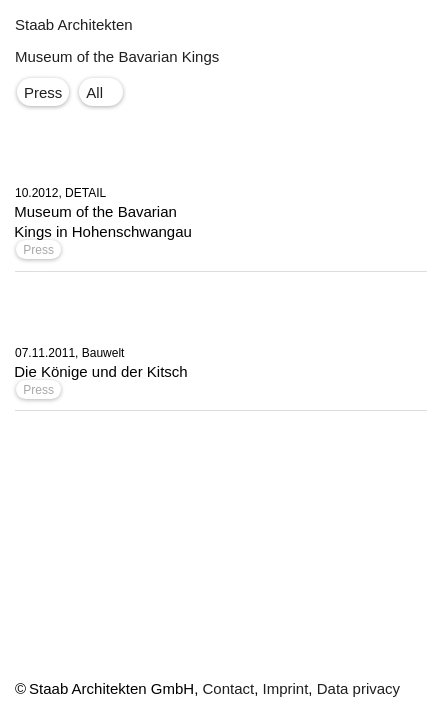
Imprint (286, 688)
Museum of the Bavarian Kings (117, 56)
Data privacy (358, 688)
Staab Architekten (74, 24)
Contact (228, 688)
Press (38, 250)
